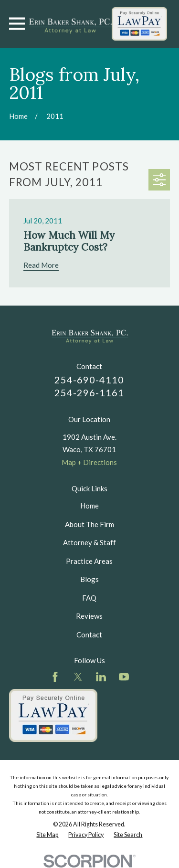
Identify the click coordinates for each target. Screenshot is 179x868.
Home (89, 506)
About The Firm (89, 524)
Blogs (89, 579)
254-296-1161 (89, 392)
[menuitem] (47, 835)
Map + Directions (89, 462)
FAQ (89, 598)
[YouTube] (124, 677)
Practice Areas (89, 561)
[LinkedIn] (101, 677)
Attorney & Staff (89, 542)
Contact (89, 635)
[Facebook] (55, 677)
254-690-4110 (89, 380)
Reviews (89, 616)
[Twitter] (78, 677)
